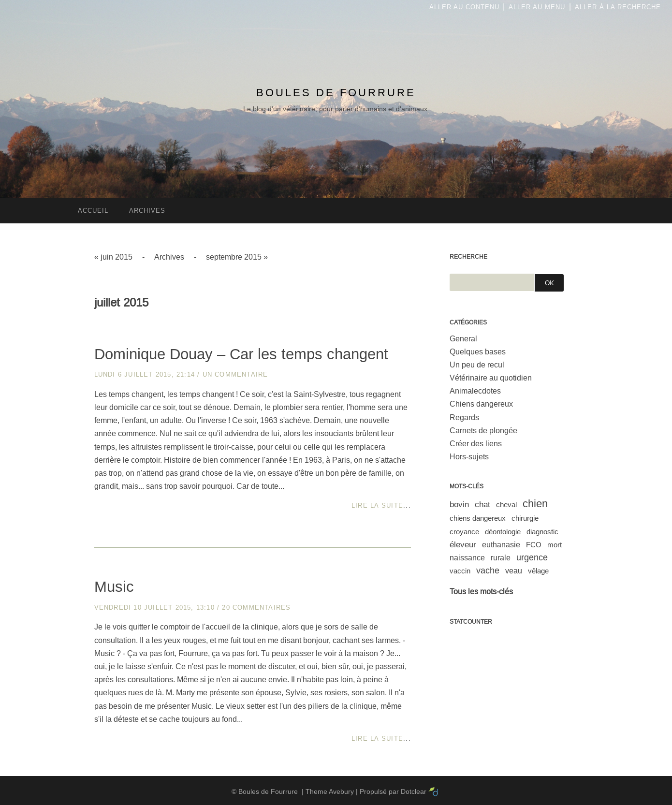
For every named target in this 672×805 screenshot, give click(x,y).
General (463, 339)
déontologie (503, 532)
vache (488, 571)
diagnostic (542, 532)
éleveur (463, 545)
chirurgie (525, 518)
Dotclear (414, 791)
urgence (532, 557)
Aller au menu (537, 7)
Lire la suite (377, 505)
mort (555, 545)
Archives (169, 257)
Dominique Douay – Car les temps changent (241, 354)
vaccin (460, 571)
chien (535, 504)
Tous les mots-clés (481, 592)
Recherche (468, 257)
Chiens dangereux (481, 404)
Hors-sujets (469, 457)
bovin (459, 505)
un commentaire (235, 374)
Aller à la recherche (618, 7)
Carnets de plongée (483, 431)
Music (114, 587)
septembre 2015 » (237, 257)
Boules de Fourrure (336, 93)
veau (514, 571)
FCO (534, 545)
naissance (467, 558)
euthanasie (501, 545)
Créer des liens (476, 444)
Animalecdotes (475, 391)
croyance (464, 532)
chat (482, 505)
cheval (506, 505)
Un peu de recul (477, 365)
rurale (501, 558)
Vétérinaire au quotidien (491, 378)
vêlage (538, 571)
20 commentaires (256, 607)
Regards (464, 417)
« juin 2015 (113, 257)
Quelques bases (478, 352)
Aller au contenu (464, 7)
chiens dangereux (478, 518)
